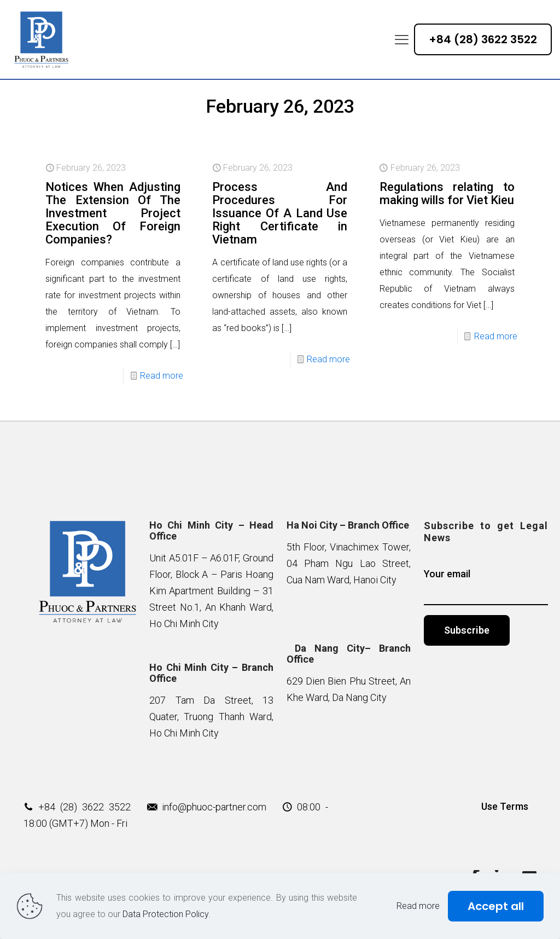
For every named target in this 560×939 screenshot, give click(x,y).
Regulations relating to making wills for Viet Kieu (447, 193)
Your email (486, 587)
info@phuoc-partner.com (214, 807)
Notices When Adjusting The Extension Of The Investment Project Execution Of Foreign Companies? (113, 213)
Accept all (496, 906)
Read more (162, 376)
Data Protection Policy (165, 914)
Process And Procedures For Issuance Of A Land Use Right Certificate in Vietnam (280, 213)
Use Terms (505, 806)
